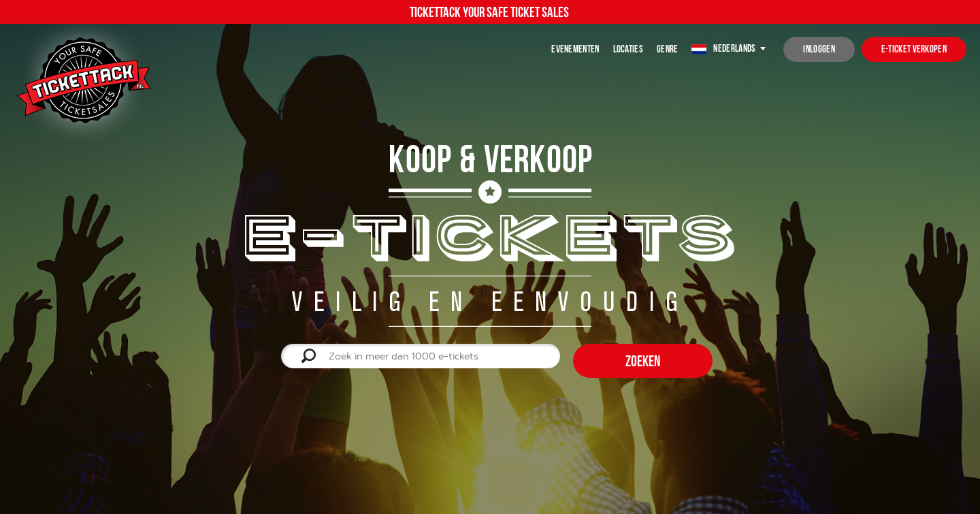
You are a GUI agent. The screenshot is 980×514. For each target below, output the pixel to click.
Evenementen (575, 49)
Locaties (628, 49)
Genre (668, 49)
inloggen (819, 49)
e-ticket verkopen (914, 49)
